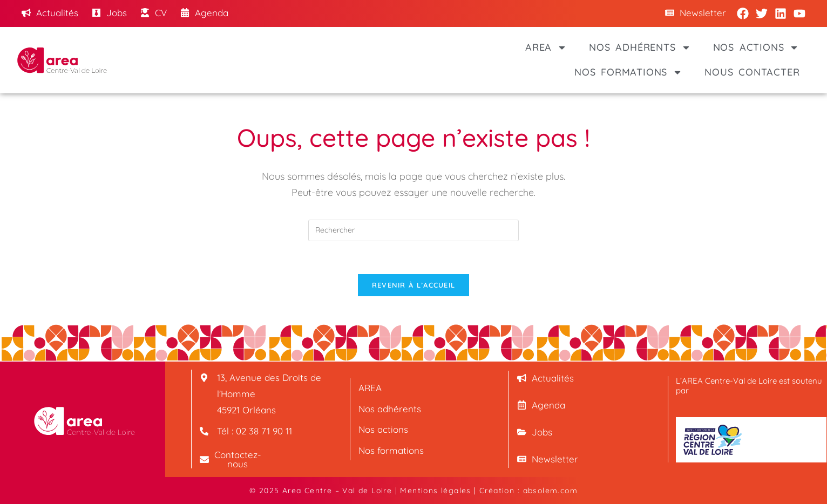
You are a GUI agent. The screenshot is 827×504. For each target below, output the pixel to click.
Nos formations (628, 72)
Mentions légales (435, 491)
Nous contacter (752, 72)
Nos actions (756, 47)
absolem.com (550, 491)
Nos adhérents (640, 47)
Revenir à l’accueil (414, 285)
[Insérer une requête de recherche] (413, 230)
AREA (546, 47)
